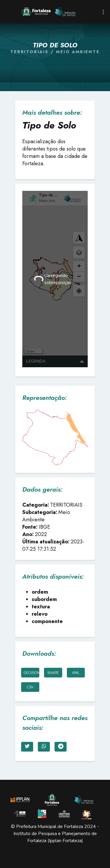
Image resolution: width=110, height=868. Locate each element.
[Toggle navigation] (103, 12)
